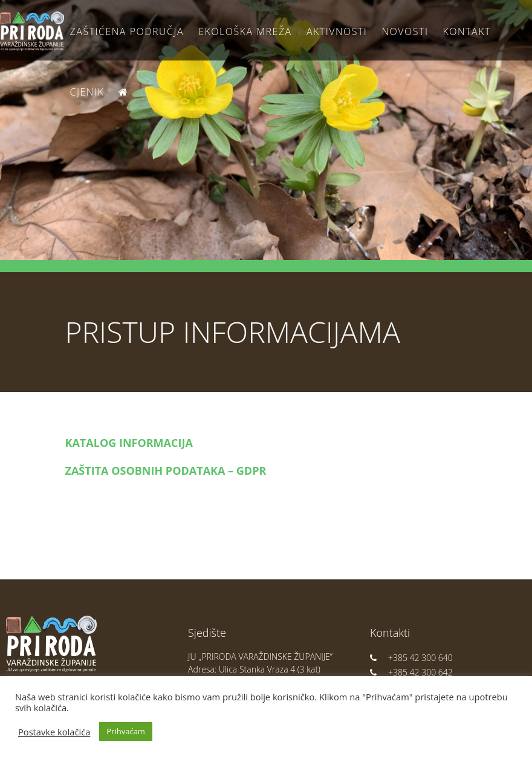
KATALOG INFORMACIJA (129, 443)
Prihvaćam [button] (126, 731)
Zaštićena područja (127, 31)
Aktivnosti (337, 31)
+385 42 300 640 (411, 658)
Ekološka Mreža (245, 31)
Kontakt (467, 31)
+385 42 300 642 (411, 672)
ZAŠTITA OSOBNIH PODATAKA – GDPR (166, 471)
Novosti (405, 31)
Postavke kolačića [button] (54, 732)
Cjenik (87, 92)
